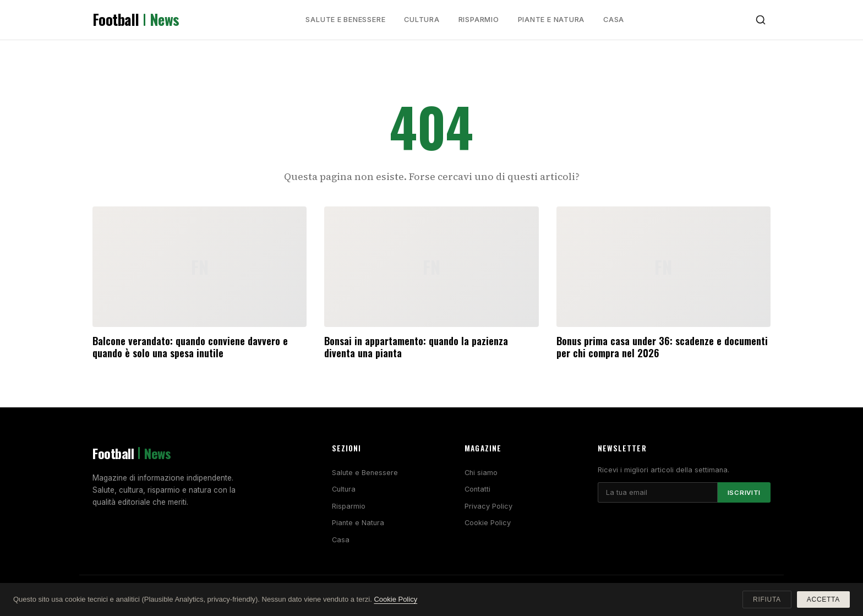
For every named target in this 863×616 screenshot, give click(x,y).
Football (136, 20)
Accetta (823, 599)
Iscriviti (744, 493)
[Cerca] (761, 20)
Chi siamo (481, 473)
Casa (614, 20)
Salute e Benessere (345, 20)
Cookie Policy (488, 523)
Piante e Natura (551, 20)
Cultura (422, 20)
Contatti (477, 489)
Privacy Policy (488, 506)
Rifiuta (767, 599)
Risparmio (479, 20)
